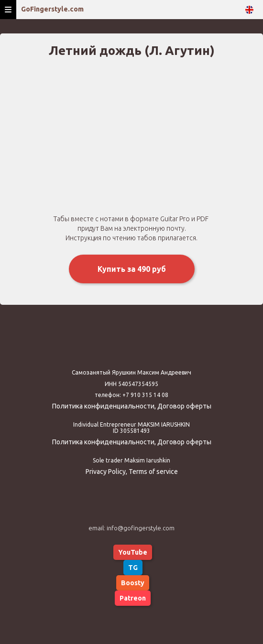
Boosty (133, 583)
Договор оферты (184, 406)
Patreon (133, 598)
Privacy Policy (106, 472)
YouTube (133, 552)
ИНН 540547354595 (131, 384)
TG (133, 568)
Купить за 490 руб (132, 269)
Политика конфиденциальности (103, 406)
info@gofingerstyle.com (141, 528)
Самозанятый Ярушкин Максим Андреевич (131, 372)
